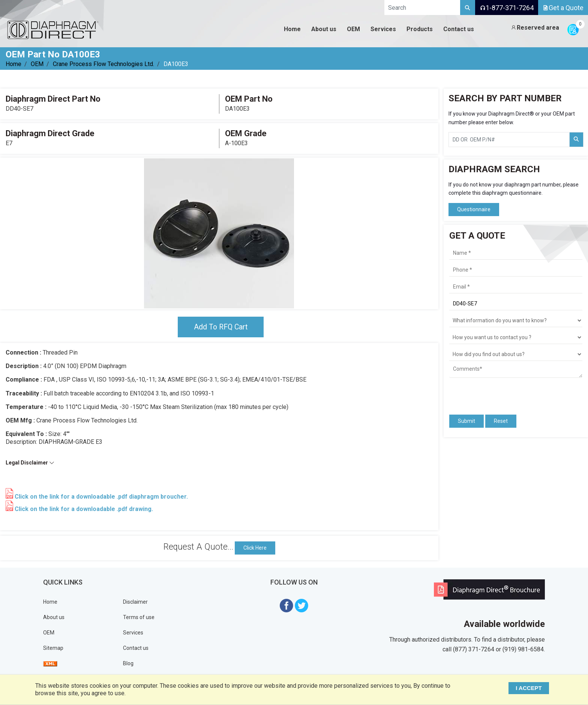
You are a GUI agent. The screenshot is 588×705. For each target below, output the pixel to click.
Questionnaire (474, 209)
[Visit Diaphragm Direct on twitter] (301, 605)
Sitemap (53, 648)
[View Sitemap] (50, 664)
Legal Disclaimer (30, 463)
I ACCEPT (530, 688)
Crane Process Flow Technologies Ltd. (103, 64)
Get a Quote (563, 8)
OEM (37, 64)
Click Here (255, 548)
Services (133, 633)
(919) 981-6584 (523, 650)
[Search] (468, 8)
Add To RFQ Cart (220, 327)
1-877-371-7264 (507, 8)
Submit (466, 421)
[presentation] (493, 393)
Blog (128, 664)
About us (54, 618)
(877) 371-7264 (474, 650)
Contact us (136, 648)
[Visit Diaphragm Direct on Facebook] (286, 605)
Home (13, 64)
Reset (501, 421)
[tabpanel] (219, 233)
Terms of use (139, 618)
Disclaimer (135, 602)
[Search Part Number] (576, 140)
